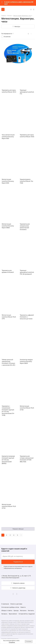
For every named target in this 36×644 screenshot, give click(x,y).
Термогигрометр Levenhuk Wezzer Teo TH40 (26, 181)
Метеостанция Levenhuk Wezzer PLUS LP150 (9, 506)
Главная (4, 16)
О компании (5, 604)
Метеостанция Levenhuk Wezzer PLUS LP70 (9, 317)
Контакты (31, 610)
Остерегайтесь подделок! (27, 614)
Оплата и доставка (16, 604)
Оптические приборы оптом (10, 607)
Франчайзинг (13, 614)
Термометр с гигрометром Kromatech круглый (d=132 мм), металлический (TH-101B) (8, 411)
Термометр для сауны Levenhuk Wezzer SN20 (27, 136)
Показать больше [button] (18, 529)
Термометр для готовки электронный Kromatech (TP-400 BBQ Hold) (27, 459)
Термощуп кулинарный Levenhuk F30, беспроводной (27, 272)
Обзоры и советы (7, 610)
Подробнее (12, 642)
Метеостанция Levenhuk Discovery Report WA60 (8, 226)
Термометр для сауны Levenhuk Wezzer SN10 (9, 91)
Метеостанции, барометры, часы (22, 16)
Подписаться (18, 562)
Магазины (23, 610)
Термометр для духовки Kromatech (8, 271)
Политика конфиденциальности (10, 639)
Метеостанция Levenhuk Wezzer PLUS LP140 (27, 408)
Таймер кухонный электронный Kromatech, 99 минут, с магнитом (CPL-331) (9, 362)
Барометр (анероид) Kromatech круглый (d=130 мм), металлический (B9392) (8, 460)
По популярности (7, 34)
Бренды (16, 610)
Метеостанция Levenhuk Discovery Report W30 (8, 181)
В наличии (7, 37)
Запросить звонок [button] (19, 583)
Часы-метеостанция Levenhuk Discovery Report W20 (8, 137)
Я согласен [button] (29, 641)
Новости (23, 607)
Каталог (10, 16)
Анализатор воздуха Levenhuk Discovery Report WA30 (26, 361)
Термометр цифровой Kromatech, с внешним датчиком (27, 317)
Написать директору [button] (19, 588)
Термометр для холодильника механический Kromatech (25, 227)
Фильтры (17, 26)
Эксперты (4, 614)
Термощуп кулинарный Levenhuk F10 (27, 92)
